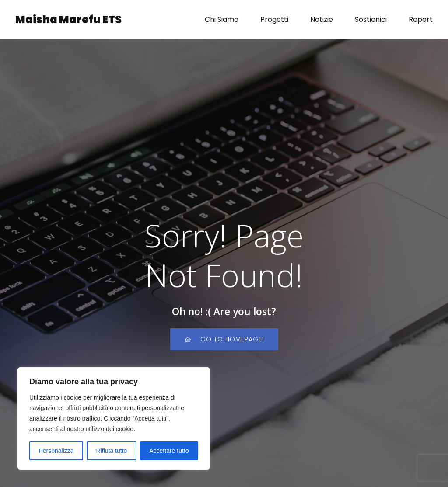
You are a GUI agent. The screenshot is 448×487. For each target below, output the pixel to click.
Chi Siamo (222, 19)
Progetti (274, 19)
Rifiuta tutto (112, 451)
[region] (114, 418)
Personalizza (56, 451)
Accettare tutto (169, 451)
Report (421, 19)
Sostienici (371, 19)
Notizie (322, 19)
